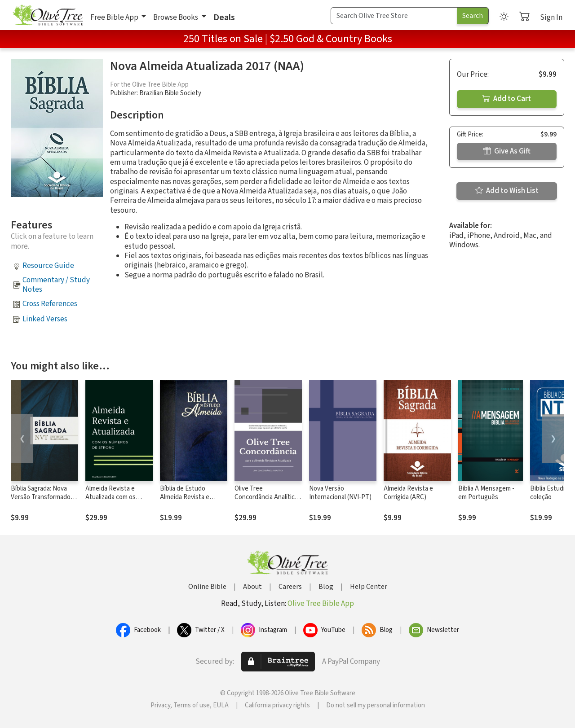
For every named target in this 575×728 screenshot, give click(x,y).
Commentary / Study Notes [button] (56, 285)
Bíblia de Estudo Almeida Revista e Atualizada (185, 497)
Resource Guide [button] (48, 266)
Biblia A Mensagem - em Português (486, 493)
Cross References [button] (50, 304)
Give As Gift (507, 151)
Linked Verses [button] (45, 319)
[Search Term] (394, 16)
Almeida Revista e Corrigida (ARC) (408, 493)
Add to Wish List (507, 191)
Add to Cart (507, 99)
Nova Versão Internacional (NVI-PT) (340, 493)
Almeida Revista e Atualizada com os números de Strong (112, 497)
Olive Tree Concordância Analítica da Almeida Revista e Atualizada (266, 501)
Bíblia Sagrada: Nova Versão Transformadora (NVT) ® (43, 497)
